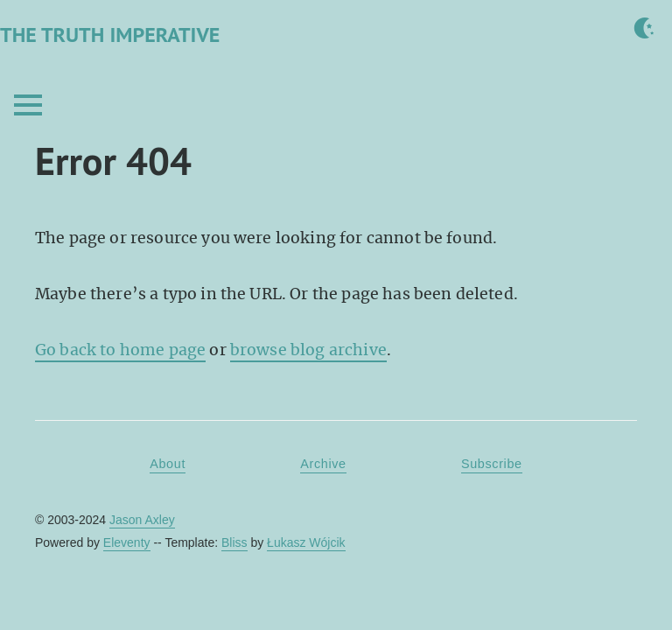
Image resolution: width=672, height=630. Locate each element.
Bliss (234, 542)
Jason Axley (142, 520)
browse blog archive (308, 350)
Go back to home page (120, 350)
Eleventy (127, 542)
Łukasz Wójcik (306, 542)
